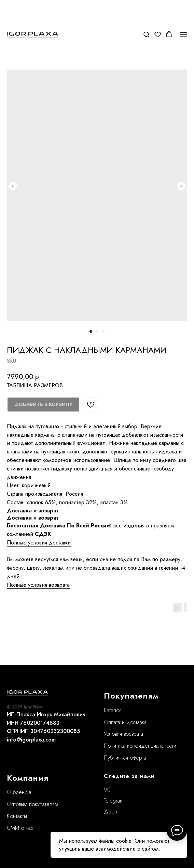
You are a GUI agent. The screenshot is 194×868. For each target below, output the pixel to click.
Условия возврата (123, 734)
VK (107, 790)
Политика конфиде (126, 746)
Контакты (17, 816)
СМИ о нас (20, 828)
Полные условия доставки (39, 543)
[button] (146, 34)
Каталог (112, 710)
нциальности (162, 746)
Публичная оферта (125, 758)
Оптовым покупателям (32, 804)
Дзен (110, 812)
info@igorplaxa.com (31, 740)
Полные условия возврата (38, 585)
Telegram (114, 801)
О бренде (19, 792)
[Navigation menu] (183, 35)
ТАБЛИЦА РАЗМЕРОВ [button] (35, 385)
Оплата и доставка (125, 722)
